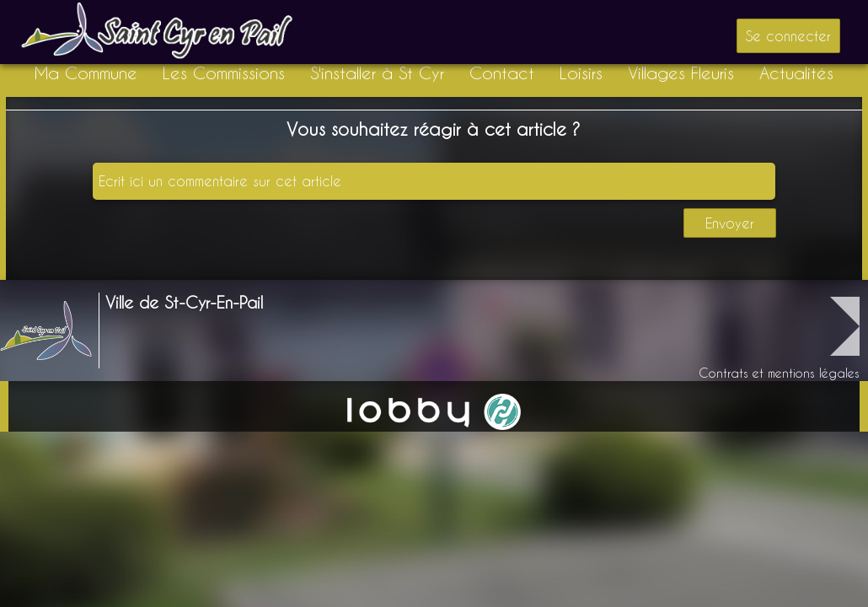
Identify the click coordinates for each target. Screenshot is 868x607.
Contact (502, 73)
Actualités (796, 73)
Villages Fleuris (681, 73)
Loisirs (581, 73)
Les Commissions (224, 73)
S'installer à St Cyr (377, 73)
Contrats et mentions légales (779, 373)
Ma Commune (86, 73)
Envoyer (730, 223)
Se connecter (788, 36)
